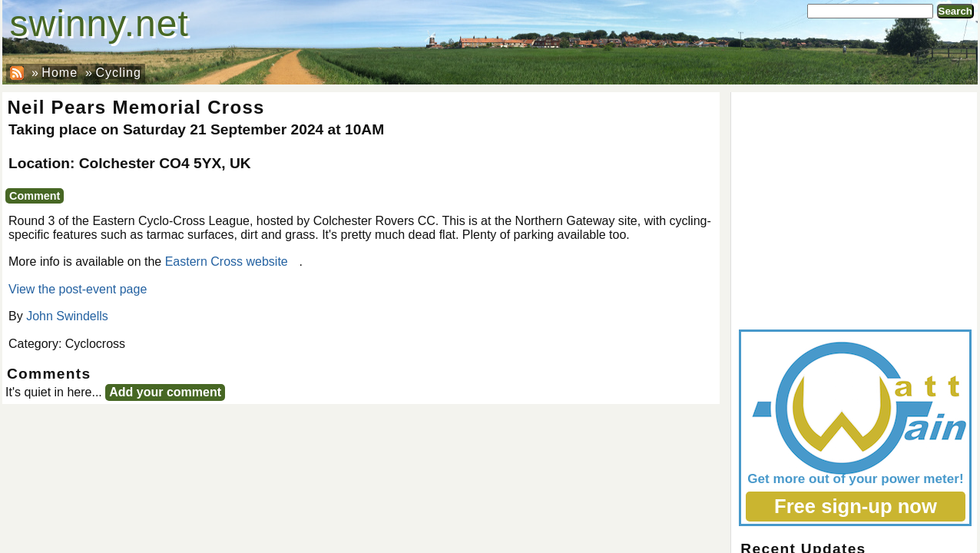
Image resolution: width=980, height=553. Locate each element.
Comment (35, 196)
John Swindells (67, 316)
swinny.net (99, 23)
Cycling (118, 73)
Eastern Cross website (227, 262)
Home (60, 73)
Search (955, 11)
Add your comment (165, 392)
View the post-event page (78, 289)
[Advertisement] (854, 207)
